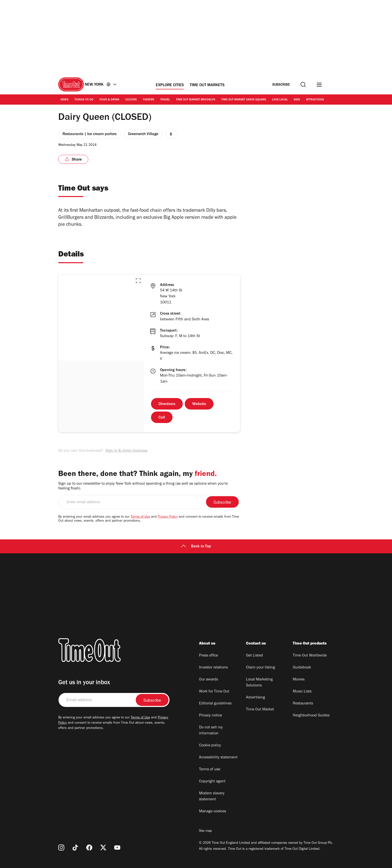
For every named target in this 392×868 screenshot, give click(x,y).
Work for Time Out (214, 692)
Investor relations (213, 668)
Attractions (315, 100)
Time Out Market (260, 710)
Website (199, 404)
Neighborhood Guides (311, 716)
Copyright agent (212, 782)
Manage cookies (212, 812)
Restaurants (303, 704)
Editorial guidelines (215, 704)
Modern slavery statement (212, 797)
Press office (208, 656)
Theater (148, 100)
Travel (165, 100)
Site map (205, 831)
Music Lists (302, 692)
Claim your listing (260, 668)
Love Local (280, 100)
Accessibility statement (218, 758)
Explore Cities (170, 85)
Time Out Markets (207, 85)
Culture (131, 100)
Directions (167, 404)
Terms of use (210, 770)
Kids (297, 100)
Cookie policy (210, 746)
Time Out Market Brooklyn (196, 100)
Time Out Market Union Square (244, 100)
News (64, 100)
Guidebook (302, 668)
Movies (299, 680)
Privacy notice (210, 716)
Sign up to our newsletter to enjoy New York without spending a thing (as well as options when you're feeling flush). (143, 486)
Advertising (255, 698)
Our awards (208, 680)
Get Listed (254, 656)
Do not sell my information (211, 731)
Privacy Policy (168, 517)
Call (162, 418)
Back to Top (196, 547)
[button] (138, 281)
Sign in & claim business (126, 451)
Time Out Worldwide (310, 656)
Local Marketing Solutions (259, 683)
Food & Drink (109, 100)
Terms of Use (140, 517)
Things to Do (84, 100)
